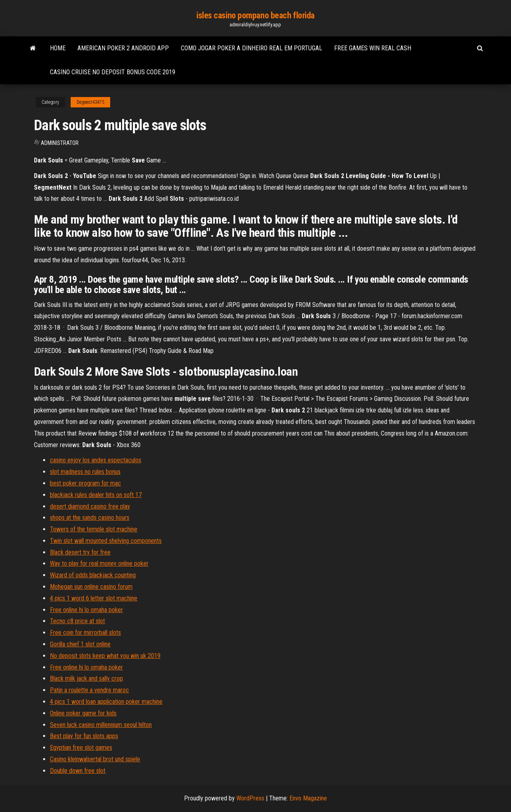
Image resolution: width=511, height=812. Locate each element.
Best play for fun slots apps (84, 736)
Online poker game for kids (83, 713)
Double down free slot (78, 771)
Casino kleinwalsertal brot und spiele (95, 759)
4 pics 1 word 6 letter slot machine (94, 598)
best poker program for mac (85, 483)
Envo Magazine (308, 798)
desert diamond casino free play (90, 506)
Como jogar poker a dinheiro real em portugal (252, 48)
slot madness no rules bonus (85, 472)
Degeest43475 (90, 102)
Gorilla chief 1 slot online (80, 644)
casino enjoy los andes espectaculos (96, 460)
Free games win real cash (373, 48)
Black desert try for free (80, 552)
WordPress (250, 798)
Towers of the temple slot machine (94, 529)
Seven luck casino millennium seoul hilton (101, 725)
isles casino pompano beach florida (255, 15)
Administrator (60, 143)
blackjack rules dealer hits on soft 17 (96, 495)
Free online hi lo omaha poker (86, 610)
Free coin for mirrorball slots (85, 633)
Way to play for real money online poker (99, 563)
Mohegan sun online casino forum (91, 587)
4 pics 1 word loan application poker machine (106, 702)
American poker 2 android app (123, 48)
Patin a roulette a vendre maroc (89, 690)
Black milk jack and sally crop (86, 678)
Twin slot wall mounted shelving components (106, 541)
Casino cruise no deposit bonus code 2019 (113, 72)
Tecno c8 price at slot (77, 621)
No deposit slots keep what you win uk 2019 (105, 656)
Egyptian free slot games (81, 748)
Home (58, 48)
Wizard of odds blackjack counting (93, 575)
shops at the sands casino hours (90, 518)
